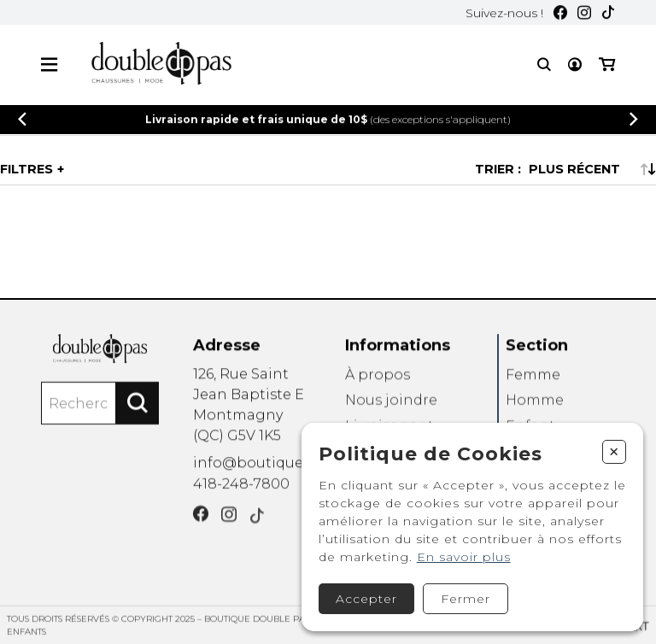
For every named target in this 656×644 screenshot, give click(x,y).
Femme (533, 380)
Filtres (26, 169)
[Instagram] (584, 14)
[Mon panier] (607, 65)
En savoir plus (464, 557)
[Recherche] (544, 65)
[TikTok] (608, 14)
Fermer (466, 599)
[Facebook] (560, 14)
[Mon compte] (575, 65)
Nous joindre (391, 406)
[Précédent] (22, 120)
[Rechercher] (138, 407)
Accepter (366, 599)
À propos (378, 380)
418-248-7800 (241, 487)
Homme (535, 406)
